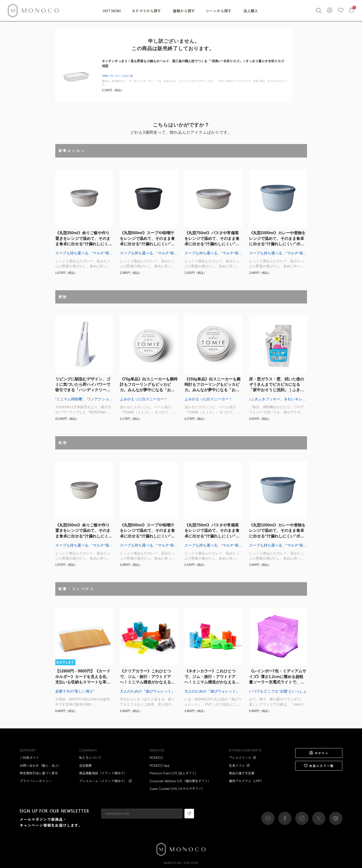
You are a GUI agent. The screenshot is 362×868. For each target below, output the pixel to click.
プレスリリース (243, 758)
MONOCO (156, 758)
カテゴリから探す (147, 11)
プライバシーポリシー (36, 781)
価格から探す (184, 11)
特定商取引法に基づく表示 (39, 773)
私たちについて (90, 758)
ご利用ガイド (29, 758)
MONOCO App (160, 765)
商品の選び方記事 (242, 773)
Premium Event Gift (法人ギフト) (173, 773)
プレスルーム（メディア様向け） (105, 781)
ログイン (319, 753)
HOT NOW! (112, 11)
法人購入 (251, 11)
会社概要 (85, 765)
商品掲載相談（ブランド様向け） (103, 773)
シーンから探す (219, 11)
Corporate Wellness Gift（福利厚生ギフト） (180, 781)
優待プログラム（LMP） (246, 781)
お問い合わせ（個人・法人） (40, 765)
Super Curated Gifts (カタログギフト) (176, 788)
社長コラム (239, 765)
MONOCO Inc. (173, 863)
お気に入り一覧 (319, 766)
